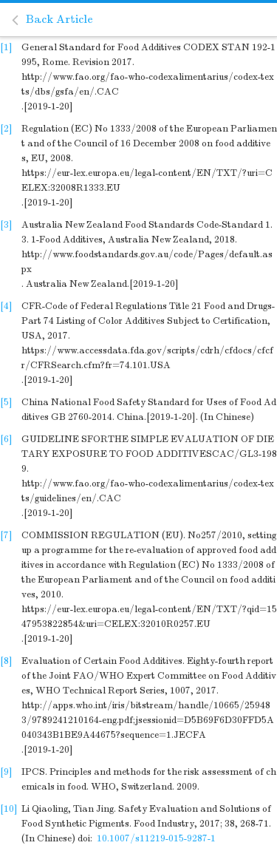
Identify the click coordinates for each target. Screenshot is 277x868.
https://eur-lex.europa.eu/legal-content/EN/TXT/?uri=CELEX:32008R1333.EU (147, 180)
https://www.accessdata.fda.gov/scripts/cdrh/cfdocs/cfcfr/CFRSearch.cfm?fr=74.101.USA (147, 358)
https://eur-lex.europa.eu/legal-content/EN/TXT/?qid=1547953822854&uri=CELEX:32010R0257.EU (149, 617)
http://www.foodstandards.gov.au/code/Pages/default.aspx (147, 262)
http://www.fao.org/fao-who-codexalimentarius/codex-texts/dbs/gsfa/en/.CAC (148, 84)
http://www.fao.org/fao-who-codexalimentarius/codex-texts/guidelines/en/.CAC (148, 491)
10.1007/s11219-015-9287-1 (156, 838)
